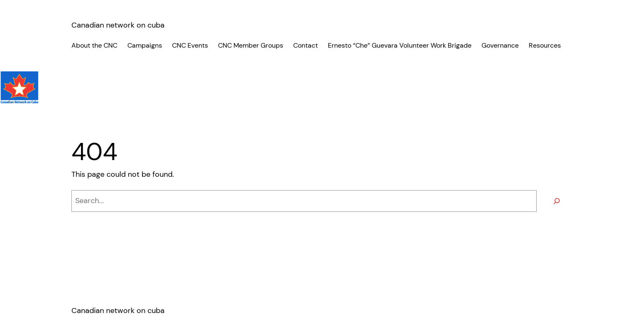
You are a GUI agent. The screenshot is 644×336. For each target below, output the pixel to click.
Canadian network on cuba (118, 25)
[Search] (557, 201)
